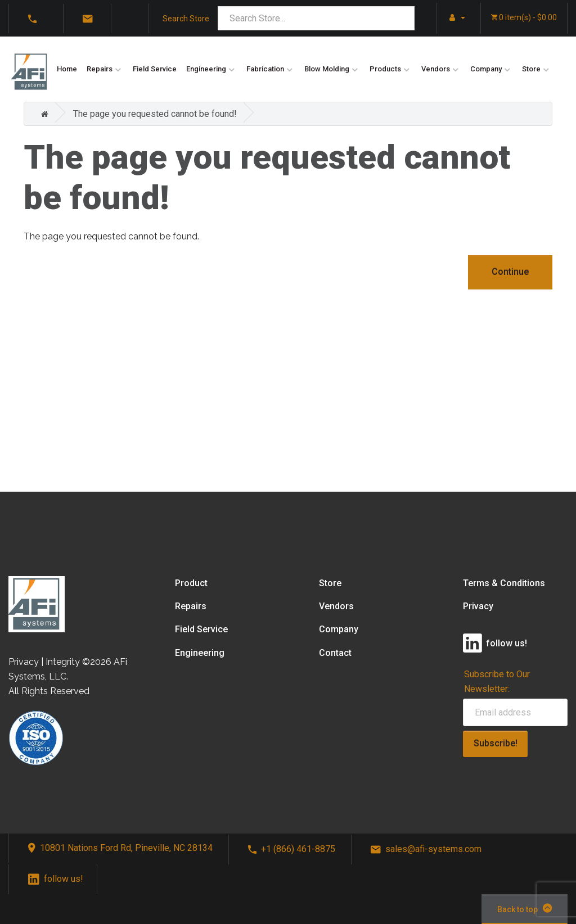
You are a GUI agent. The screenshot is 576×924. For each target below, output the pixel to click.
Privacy (478, 606)
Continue (510, 272)
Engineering (206, 69)
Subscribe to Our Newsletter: (497, 681)
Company (486, 69)
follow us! (56, 879)
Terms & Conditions (504, 583)
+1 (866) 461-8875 (292, 849)
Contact (335, 653)
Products (385, 69)
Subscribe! (496, 743)
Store (531, 69)
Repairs (100, 69)
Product (191, 583)
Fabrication (265, 69)
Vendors (436, 69)
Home (67, 69)
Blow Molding (327, 69)
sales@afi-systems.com (426, 849)
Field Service (155, 69)
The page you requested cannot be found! (155, 114)
